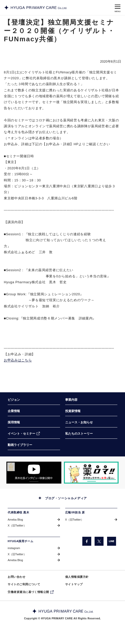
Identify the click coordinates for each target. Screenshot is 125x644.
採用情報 (14, 422)
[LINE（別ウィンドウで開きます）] (112, 541)
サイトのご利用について (24, 584)
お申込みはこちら (18, 360)
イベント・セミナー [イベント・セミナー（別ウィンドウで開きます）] (21, 434)
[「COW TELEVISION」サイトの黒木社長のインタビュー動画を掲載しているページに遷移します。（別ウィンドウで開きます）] (34, 473)
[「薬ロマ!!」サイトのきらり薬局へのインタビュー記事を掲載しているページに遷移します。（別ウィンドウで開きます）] (91, 473)
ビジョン (14, 400)
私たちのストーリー (79, 434)
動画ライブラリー (20, 445)
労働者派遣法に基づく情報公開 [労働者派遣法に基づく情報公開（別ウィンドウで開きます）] (28, 592)
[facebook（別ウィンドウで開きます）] (87, 541)
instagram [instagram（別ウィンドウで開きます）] (14, 548)
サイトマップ (74, 584)
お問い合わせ (16, 577)
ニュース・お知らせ (79, 422)
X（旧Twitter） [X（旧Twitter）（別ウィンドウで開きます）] (17, 525)
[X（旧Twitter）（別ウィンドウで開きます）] (99, 541)
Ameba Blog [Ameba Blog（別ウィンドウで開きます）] (15, 520)
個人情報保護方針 (77, 577)
